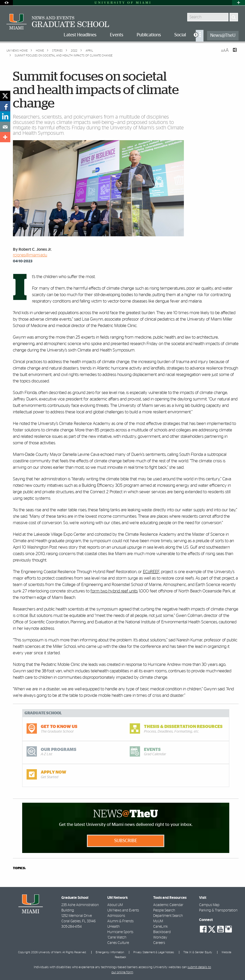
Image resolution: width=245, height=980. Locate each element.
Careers (159, 943)
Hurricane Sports (120, 932)
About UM (115, 905)
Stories (57, 51)
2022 (74, 51)
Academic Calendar (168, 905)
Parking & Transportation (218, 910)
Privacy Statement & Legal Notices (154, 952)
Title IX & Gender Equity (198, 952)
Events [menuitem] (117, 35)
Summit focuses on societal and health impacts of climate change (64, 56)
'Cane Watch (117, 937)
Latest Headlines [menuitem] (80, 35)
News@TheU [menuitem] (223, 36)
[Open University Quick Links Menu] (239, 3)
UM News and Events (123, 910)
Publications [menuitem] (149, 35)
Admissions (116, 916)
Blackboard (162, 932)
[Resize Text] (225, 50)
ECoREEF (151, 572)
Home (39, 51)
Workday (160, 937)
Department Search (168, 916)
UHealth (113, 927)
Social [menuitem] (180, 35)
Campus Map (209, 905)
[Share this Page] (232, 53)
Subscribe (126, 841)
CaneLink (161, 927)
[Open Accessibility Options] (6, 3)
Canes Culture (118, 943)
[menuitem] (200, 36)
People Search (164, 910)
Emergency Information (110, 952)
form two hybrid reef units (114, 591)
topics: (19, 868)
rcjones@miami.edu (30, 255)
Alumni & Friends (120, 921)
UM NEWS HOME (17, 51)
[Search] (234, 17)
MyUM (158, 921)
